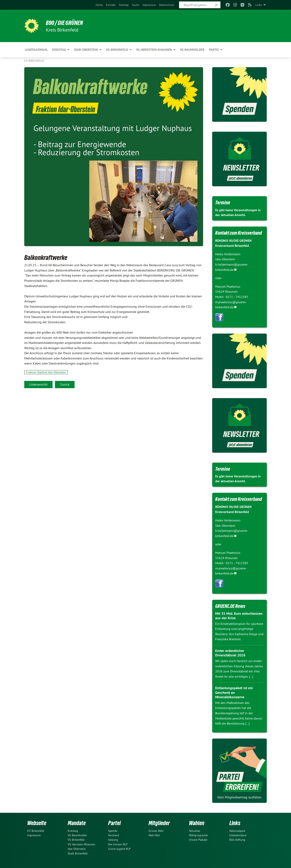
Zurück (65, 384)
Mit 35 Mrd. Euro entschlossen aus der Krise (239, 616)
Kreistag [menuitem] (59, 50)
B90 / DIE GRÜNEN (66, 23)
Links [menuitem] (259, 5)
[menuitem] (99, 5)
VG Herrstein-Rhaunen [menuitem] (154, 50)
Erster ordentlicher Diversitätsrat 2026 (230, 653)
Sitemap (124, 5)
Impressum (149, 5)
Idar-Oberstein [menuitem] (86, 50)
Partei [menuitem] (214, 50)
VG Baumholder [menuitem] (192, 50)
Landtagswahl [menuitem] (36, 50)
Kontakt (111, 5)
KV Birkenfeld (34, 61)
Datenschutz (167, 5)
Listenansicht (38, 384)
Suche (136, 5)
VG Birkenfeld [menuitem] (117, 50)
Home (99, 5)
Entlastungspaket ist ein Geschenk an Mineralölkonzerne (234, 692)
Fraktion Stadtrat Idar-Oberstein (46, 372)
